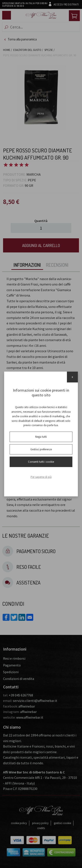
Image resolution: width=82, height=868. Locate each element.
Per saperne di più (41, 477)
